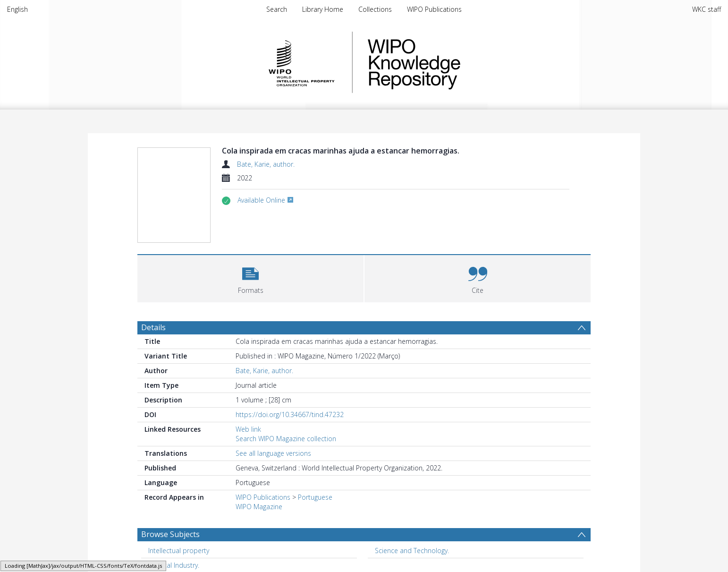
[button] (250, 277)
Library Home (323, 9)
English (17, 9)
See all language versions (273, 453)
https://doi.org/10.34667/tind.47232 (290, 414)
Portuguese (315, 497)
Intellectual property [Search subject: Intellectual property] (179, 551)
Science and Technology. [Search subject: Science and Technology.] (412, 551)
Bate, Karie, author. (266, 164)
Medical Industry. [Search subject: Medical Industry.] (174, 565)
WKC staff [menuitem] (707, 9)
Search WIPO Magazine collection (286, 439)
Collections (375, 9)
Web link (248, 429)
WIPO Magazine (259, 507)
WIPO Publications (434, 9)
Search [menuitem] (277, 9)
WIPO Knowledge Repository (453, 62)
